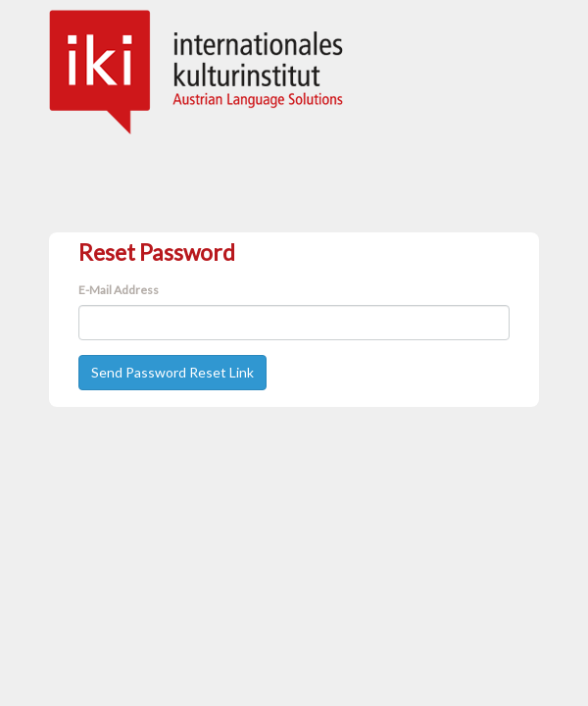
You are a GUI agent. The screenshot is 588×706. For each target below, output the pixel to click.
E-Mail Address (119, 290)
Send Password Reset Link (172, 372)
